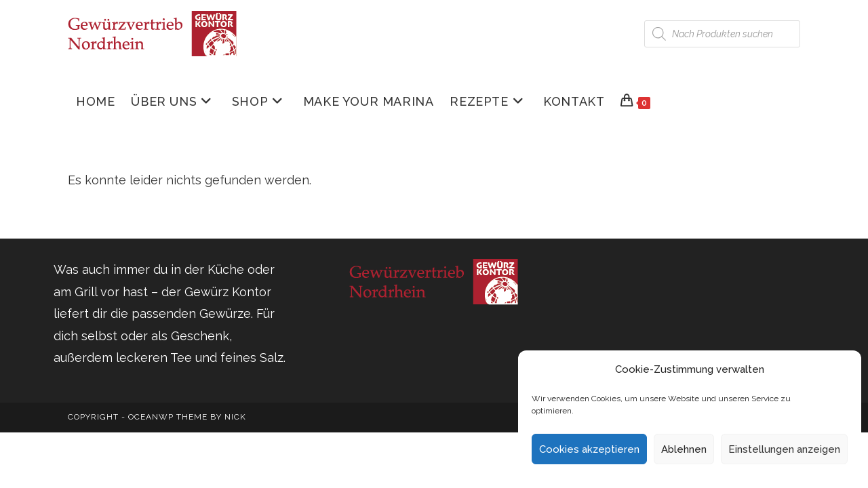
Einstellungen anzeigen (784, 449)
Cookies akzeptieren (589, 449)
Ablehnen (684, 449)
